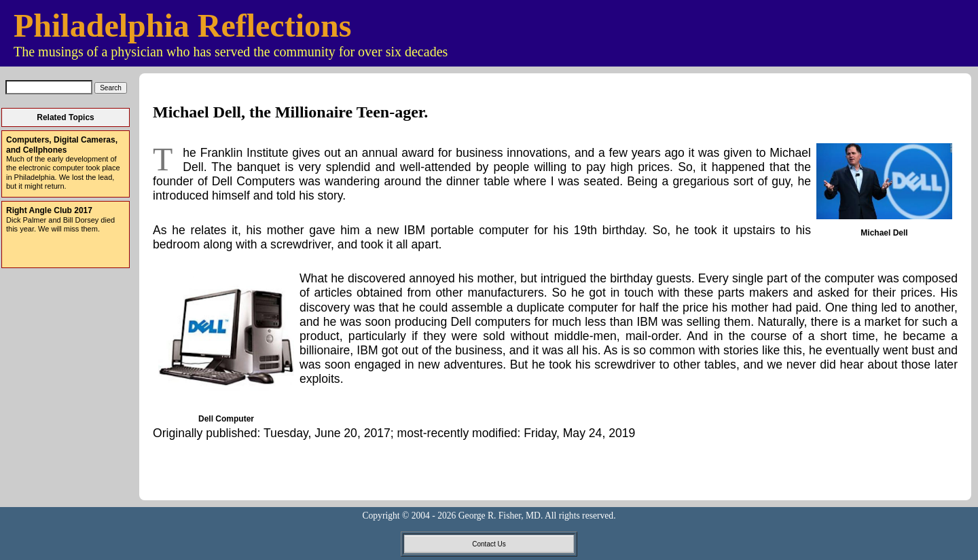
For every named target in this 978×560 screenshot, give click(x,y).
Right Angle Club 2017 (49, 210)
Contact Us (489, 544)
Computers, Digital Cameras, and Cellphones (62, 145)
